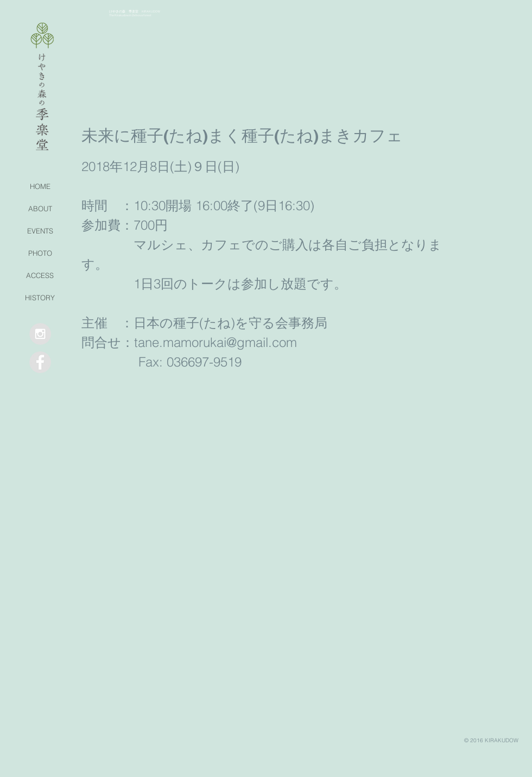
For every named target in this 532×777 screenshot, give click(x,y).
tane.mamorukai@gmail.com (216, 342)
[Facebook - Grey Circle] (40, 362)
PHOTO (40, 253)
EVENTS (40, 231)
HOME (40, 186)
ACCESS (40, 275)
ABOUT (40, 209)
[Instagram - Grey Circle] (40, 334)
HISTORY (40, 298)
